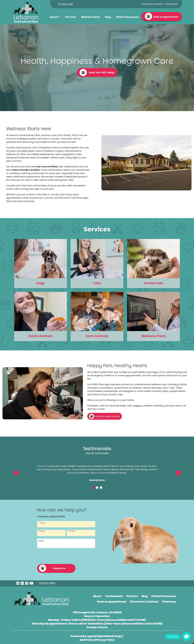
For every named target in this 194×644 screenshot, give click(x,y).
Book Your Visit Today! (97, 72)
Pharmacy (171, 4)
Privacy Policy (105, 639)
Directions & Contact (152, 4)
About (55, 17)
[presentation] (56, 556)
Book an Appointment (162, 16)
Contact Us (52, 567)
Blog (108, 17)
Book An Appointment (108, 416)
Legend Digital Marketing (105, 635)
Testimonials (114, 595)
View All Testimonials (97, 453)
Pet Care (71, 17)
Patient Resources (127, 17)
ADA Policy (87, 639)
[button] (16, 473)
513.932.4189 (66, 4)
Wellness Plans (91, 17)
